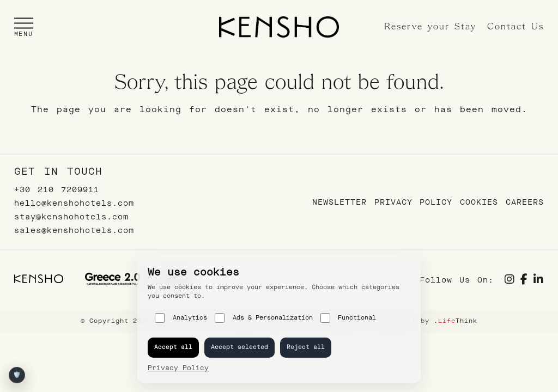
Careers (525, 202)
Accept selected (239, 347)
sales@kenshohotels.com (74, 231)
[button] (24, 27)
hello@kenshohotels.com (74, 203)
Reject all (306, 347)
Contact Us (515, 27)
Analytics (181, 318)
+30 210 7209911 (57, 190)
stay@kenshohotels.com (71, 217)
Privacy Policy (413, 202)
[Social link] (510, 281)
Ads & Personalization (264, 318)
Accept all (173, 347)
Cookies (479, 202)
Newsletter (339, 202)
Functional (348, 318)
